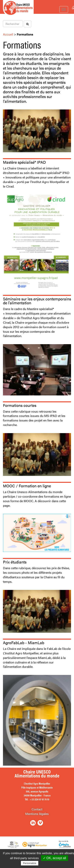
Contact (37, 809)
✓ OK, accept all (55, 858)
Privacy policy (49, 863)
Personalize (30, 863)
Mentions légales (37, 814)
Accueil (8, 34)
